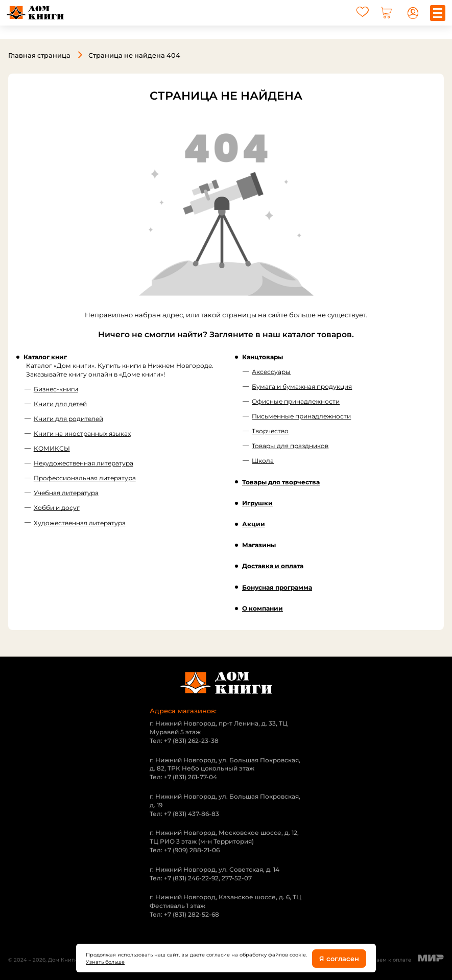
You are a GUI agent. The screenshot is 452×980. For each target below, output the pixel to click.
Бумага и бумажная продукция (302, 386)
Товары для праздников (290, 445)
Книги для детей (60, 403)
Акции (254, 523)
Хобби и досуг (57, 508)
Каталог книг (45, 356)
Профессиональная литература (85, 477)
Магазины (259, 544)
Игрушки (257, 503)
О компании (263, 608)
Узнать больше (105, 962)
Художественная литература (80, 522)
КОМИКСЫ (52, 448)
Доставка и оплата (273, 566)
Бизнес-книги (56, 389)
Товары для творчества (281, 482)
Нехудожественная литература (84, 463)
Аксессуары (271, 371)
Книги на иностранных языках (82, 433)
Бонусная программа (277, 587)
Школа (263, 461)
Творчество (270, 430)
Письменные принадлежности (301, 416)
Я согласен (339, 958)
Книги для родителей (68, 418)
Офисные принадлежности (296, 401)
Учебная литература (66, 493)
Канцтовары (263, 356)
